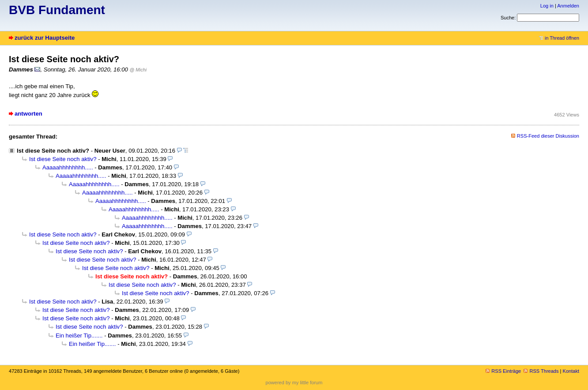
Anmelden (568, 6)
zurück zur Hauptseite (45, 38)
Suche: (508, 18)
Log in (547, 6)
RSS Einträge (503, 371)
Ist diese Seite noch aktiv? (53, 151)
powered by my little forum (294, 382)
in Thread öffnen (559, 38)
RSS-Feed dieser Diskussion (548, 136)
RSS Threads (541, 371)
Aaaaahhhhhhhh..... (68, 167)
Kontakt (571, 371)
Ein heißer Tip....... (79, 336)
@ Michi (138, 70)
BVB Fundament (57, 10)
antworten (28, 114)
